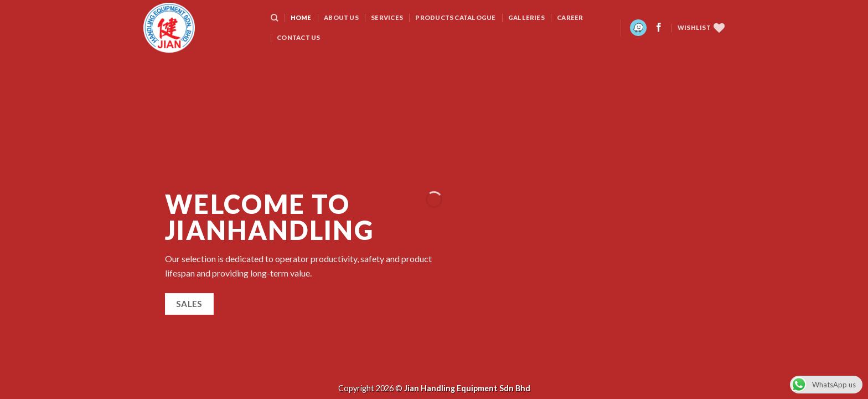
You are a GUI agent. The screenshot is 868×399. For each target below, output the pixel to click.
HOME (301, 17)
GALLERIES (526, 17)
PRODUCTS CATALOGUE (455, 17)
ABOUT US (341, 17)
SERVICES (387, 17)
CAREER (570, 17)
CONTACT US (298, 37)
